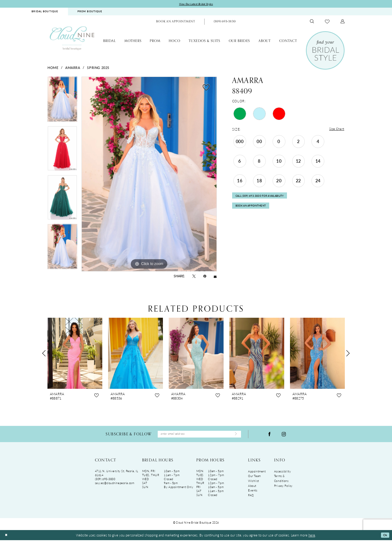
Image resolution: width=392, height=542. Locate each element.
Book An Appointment (253, 210)
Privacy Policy (283, 488)
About (252, 488)
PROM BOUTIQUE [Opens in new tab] (90, 12)
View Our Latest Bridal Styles (196, 4)
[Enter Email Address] (199, 435)
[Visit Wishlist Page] (327, 22)
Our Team (254, 478)
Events (253, 492)
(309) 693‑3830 (105, 481)
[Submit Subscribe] (235, 435)
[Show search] (312, 22)
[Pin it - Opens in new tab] (205, 277)
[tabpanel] (62, 102)
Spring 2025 (98, 68)
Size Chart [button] (336, 130)
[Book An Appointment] (176, 22)
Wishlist (254, 483)
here (312, 537)
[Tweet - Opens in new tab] (194, 277)
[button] (343, 22)
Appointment (257, 473)
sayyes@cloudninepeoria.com (115, 485)
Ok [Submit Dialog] (384, 537)
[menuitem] (45, 12)
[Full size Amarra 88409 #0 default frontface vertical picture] (149, 175)
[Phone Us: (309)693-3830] (224, 22)
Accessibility (283, 473)
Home (53, 68)
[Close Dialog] (7, 537)
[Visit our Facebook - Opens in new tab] (269, 435)
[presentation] (75, 354)
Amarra (73, 68)
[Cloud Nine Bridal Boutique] (72, 39)
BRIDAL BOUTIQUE (45, 12)
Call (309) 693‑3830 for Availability (263, 198)
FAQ (251, 497)
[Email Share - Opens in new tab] (215, 277)
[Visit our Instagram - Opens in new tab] (284, 435)
